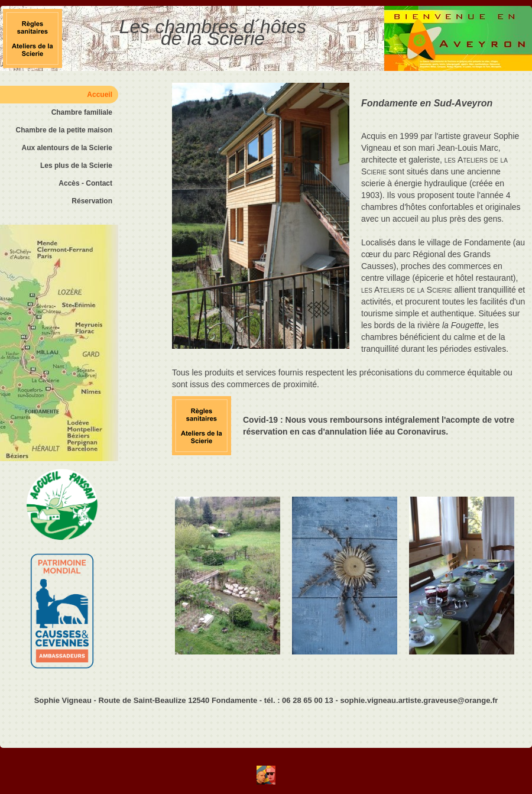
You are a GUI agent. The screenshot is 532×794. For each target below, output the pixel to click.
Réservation (92, 201)
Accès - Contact (85, 183)
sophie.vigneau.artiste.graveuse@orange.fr (419, 700)
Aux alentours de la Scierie (67, 148)
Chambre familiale (82, 112)
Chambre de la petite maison (64, 130)
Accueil (100, 95)
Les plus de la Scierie (76, 166)
